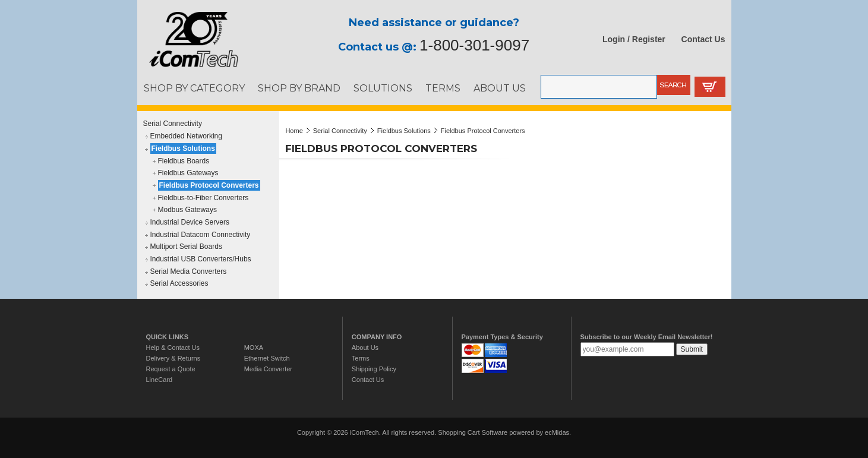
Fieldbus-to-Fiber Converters (203, 198)
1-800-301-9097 (474, 45)
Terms (361, 358)
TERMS (443, 88)
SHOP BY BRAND (299, 88)
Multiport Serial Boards (186, 247)
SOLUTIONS (383, 88)
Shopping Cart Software (473, 432)
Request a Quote (171, 369)
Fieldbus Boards (184, 161)
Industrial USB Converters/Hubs (201, 259)
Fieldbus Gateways (188, 173)
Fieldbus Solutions (183, 149)
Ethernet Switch (267, 358)
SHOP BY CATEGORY (194, 88)
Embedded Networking (186, 136)
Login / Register (634, 39)
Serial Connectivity (173, 124)
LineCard (160, 380)
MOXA (254, 348)
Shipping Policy (374, 369)
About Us (365, 348)
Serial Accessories (179, 283)
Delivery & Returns (173, 358)
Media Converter (268, 369)
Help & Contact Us (173, 348)
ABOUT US (500, 88)
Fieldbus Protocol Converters (209, 185)
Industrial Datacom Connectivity (201, 235)
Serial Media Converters (189, 271)
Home (294, 131)
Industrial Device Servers (190, 222)
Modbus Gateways (187, 210)
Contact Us (703, 39)
